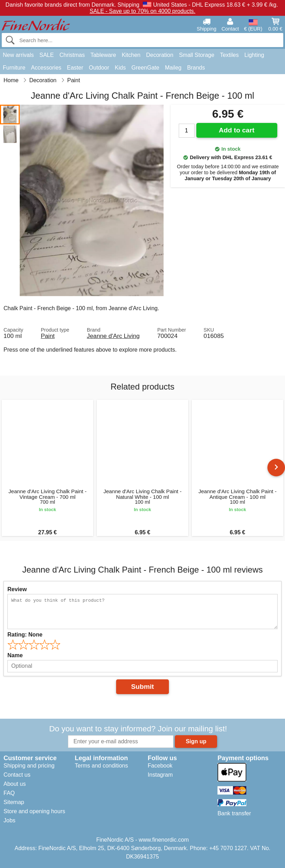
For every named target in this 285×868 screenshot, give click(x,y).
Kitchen (131, 55)
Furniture (14, 68)
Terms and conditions (101, 766)
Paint (48, 336)
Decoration (160, 55)
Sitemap (14, 802)
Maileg (173, 68)
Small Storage (197, 55)
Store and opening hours (34, 811)
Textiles (229, 55)
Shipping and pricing (29, 766)
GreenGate (145, 68)
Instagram (160, 775)
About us (15, 784)
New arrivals (18, 55)
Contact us (17, 775)
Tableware (103, 55)
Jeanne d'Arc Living (113, 336)
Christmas (72, 55)
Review (17, 589)
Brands (196, 68)
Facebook (160, 766)
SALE (47, 55)
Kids (120, 68)
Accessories (46, 68)
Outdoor (99, 68)
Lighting (254, 55)
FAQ (9, 793)
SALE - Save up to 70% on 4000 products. (143, 11)
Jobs (9, 820)
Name (15, 655)
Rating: (25, 635)
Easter (75, 68)
